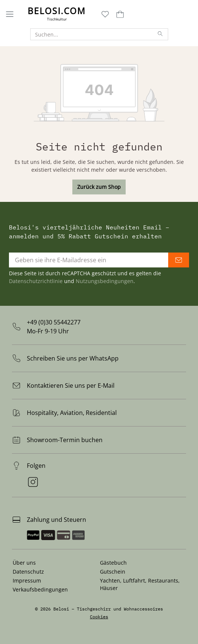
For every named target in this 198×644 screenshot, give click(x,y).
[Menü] (10, 14)
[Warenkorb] (119, 14)
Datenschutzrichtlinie (36, 281)
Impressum (27, 580)
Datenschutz (28, 572)
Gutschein (113, 572)
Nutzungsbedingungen (105, 281)
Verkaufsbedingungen (40, 589)
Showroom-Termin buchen (65, 440)
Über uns (24, 563)
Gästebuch (113, 563)
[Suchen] (161, 34)
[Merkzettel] (105, 14)
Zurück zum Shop (99, 187)
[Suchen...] (92, 34)
